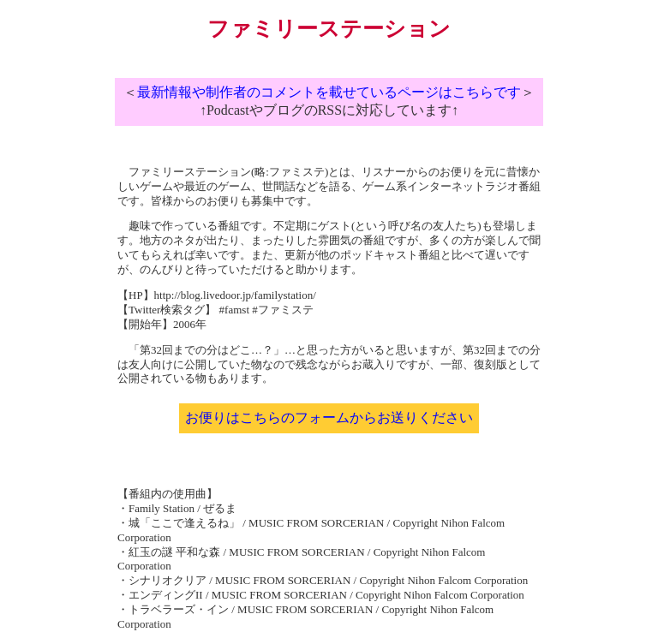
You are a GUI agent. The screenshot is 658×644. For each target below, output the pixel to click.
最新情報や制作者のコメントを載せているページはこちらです (329, 92)
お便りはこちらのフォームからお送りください (329, 417)
